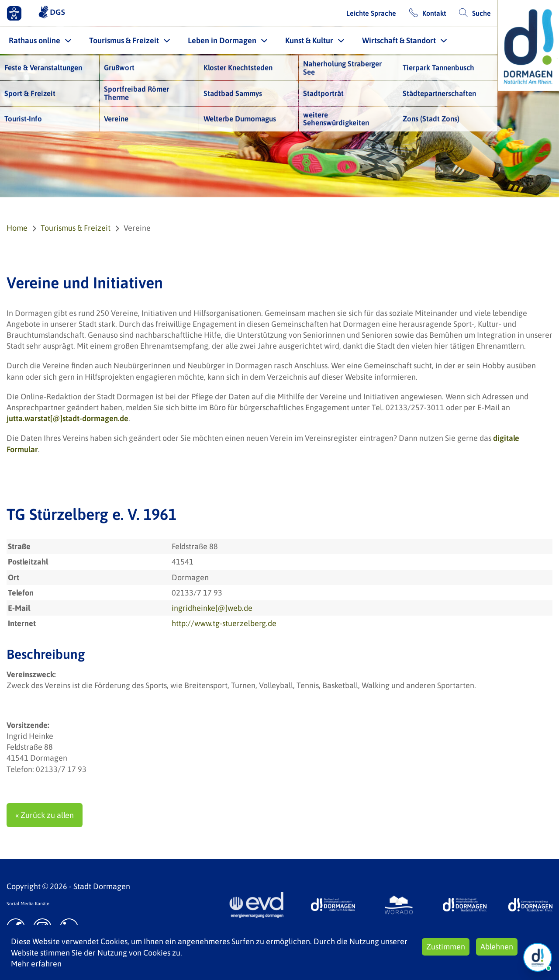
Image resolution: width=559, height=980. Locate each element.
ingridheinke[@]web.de (212, 608)
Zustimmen (446, 947)
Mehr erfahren (36, 964)
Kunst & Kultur (309, 40)
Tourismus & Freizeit (124, 40)
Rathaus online (35, 40)
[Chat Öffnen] (538, 957)
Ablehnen (497, 947)
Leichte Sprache (371, 13)
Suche (481, 13)
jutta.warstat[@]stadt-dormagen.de (67, 418)
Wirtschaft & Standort (399, 40)
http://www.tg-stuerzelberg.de (224, 623)
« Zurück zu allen (45, 815)
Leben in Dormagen (222, 40)
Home (17, 228)
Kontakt (434, 13)
